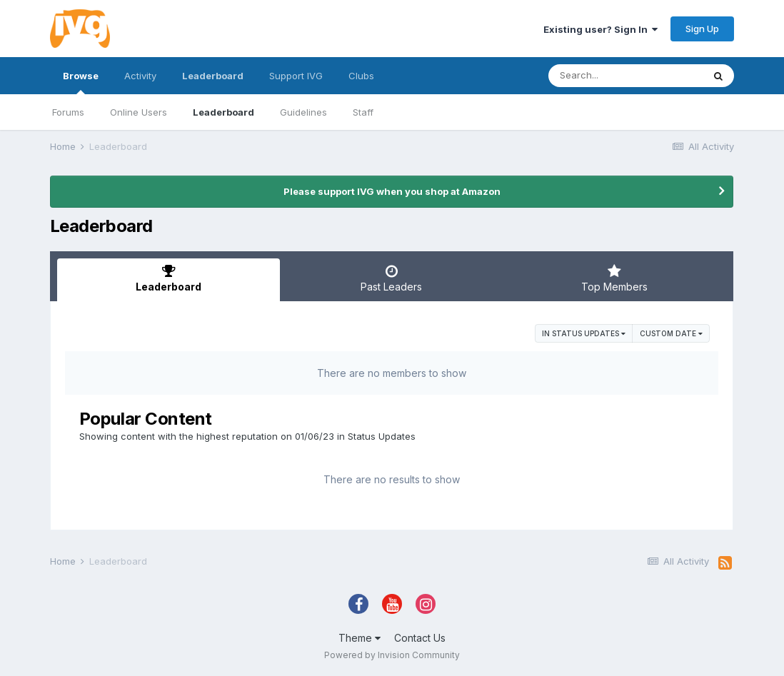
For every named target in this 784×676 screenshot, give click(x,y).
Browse (81, 82)
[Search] (625, 76)
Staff (363, 112)
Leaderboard (223, 112)
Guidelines (303, 112)
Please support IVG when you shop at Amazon (392, 191)
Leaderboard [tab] (169, 278)
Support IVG (296, 76)
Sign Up (702, 29)
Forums (68, 112)
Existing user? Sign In (600, 29)
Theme (360, 638)
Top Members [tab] (615, 278)
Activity (140, 76)
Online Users (139, 112)
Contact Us (420, 638)
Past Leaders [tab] (391, 278)
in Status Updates (584, 333)
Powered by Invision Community (392, 655)
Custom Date (671, 333)
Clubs (361, 76)
